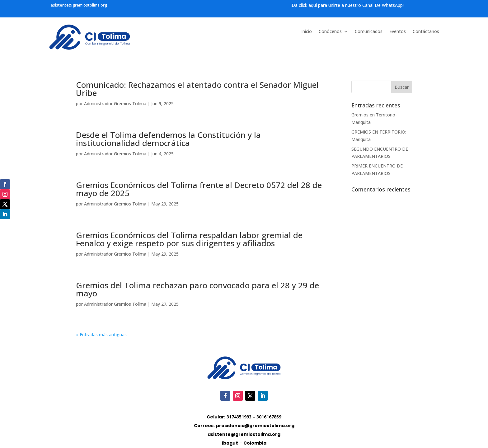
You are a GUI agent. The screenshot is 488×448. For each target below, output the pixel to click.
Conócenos (330, 32)
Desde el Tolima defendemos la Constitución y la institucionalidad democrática (168, 139)
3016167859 (269, 417)
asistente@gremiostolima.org (79, 5)
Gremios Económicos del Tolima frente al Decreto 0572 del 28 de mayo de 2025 (199, 189)
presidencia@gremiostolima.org (255, 426)
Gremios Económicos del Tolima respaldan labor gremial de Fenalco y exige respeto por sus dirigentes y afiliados (189, 239)
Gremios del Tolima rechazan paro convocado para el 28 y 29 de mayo (197, 289)
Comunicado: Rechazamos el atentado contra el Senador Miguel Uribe (197, 89)
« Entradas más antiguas (101, 335)
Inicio (307, 32)
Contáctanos (426, 32)
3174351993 (239, 417)
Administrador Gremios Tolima (115, 104)
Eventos (398, 32)
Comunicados (369, 32)
